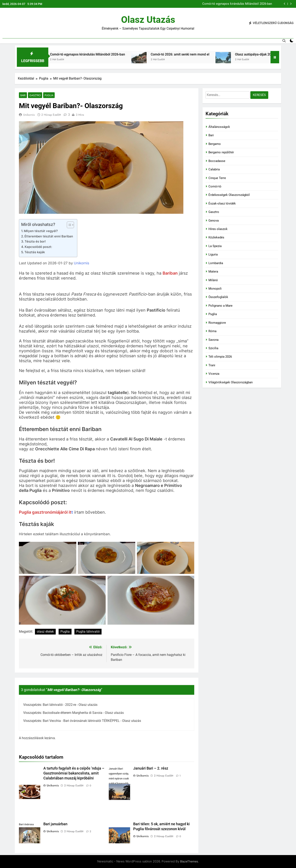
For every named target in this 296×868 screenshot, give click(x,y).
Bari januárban (55, 824)
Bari (23, 95)
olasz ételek (45, 632)
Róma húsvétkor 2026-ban (254, 4)
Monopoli (215, 289)
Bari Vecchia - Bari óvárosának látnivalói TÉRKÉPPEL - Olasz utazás (92, 721)
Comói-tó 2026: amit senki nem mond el (229, 54)
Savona (213, 340)
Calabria (214, 169)
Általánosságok (219, 127)
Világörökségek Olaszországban (231, 382)
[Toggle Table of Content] (68, 225)
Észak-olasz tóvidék (222, 203)
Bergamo (215, 144)
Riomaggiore (217, 323)
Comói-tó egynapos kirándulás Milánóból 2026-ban (136, 54)
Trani (212, 365)
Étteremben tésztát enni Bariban (49, 236)
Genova (214, 221)
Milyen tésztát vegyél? (41, 231)
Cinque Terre (217, 178)
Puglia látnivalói (88, 632)
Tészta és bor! (35, 242)
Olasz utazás (148, 20)
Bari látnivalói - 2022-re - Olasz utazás (70, 705)
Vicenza (214, 374)
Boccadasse (217, 161)
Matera (213, 272)
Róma (212, 331)
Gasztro (35, 95)
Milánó (213, 280)
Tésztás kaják (35, 252)
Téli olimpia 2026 (220, 357)
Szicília (213, 348)
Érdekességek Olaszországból (229, 195)
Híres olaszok (218, 229)
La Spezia (215, 246)
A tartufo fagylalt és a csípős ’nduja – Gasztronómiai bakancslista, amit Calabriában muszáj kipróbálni (74, 773)
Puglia (48, 95)
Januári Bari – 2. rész (151, 769)
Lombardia (216, 263)
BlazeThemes (189, 862)
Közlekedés (216, 237)
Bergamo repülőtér (221, 152)
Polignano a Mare (220, 306)
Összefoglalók (218, 297)
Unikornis (29, 115)
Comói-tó (215, 186)
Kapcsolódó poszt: (38, 247)
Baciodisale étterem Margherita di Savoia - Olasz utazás (83, 713)
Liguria (213, 254)
